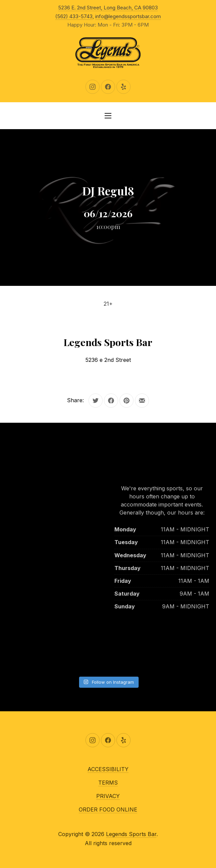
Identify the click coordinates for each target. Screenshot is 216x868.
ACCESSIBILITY (108, 769)
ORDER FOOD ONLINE (108, 809)
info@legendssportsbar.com (128, 16)
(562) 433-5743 (74, 16)
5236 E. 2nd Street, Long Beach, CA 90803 (108, 8)
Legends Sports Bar (131, 834)
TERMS (108, 783)
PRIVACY (108, 796)
